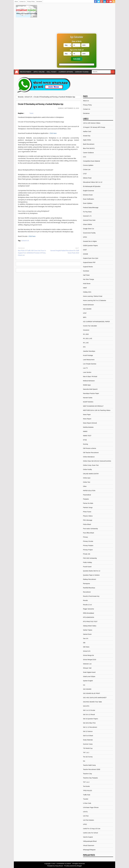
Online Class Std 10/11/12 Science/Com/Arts (97, 461)
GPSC (85, 237)
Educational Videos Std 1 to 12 (93, 182)
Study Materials (88, 740)
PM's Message (88, 520)
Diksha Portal (87, 178)
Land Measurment (89, 360)
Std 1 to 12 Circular (89, 710)
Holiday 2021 (87, 292)
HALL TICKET (52, 72)
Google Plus (102, 2)
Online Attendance (89, 457)
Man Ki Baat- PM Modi (90, 377)
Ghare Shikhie (88, 224)
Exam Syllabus (88, 203)
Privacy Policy (31, 2)
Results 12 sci (87, 605)
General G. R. (87, 216)
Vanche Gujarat (88, 837)
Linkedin (105, 2)
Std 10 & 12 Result (89, 714)
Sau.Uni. (86, 638)
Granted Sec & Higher (90, 241)
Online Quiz (87, 478)
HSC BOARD (87, 309)
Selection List (87, 664)
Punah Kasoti (87, 567)
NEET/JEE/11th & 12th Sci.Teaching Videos (97, 410)
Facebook (96, 2)
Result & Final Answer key (91, 596)
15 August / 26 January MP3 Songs (94, 127)
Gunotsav (86, 271)
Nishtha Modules (88, 427)
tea (84, 761)
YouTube (111, 2)
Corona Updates (88, 165)
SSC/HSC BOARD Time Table (92, 702)
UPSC (85, 824)
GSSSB (85, 254)
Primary (85, 537)
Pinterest (108, 2)
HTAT (85, 313)
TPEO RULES (88, 791)
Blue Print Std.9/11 (89, 148)
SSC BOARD (87, 689)
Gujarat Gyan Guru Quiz (91, 258)
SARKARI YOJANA (82, 72)
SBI (84, 643)
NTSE (85, 440)
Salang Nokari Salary (90, 626)
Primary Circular (88, 541)
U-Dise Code (87, 803)
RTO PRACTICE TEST (90, 622)
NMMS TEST (87, 436)
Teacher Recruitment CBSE (92, 769)
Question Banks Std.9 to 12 (92, 571)
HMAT (85, 288)
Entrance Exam (88, 195)
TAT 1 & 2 (86, 753)
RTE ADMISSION (89, 617)
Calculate (77, 59)
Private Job (87, 554)
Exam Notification (89, 199)
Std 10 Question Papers (91, 719)
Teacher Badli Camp (89, 765)
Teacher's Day (87, 774)
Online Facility (87, 469)
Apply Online (87, 140)
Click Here (53, 133)
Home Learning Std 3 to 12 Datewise (95, 300)
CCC (85, 157)
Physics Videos (88, 516)
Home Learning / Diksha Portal (93, 296)
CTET (85, 174)
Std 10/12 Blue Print (89, 723)
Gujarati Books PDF (89, 262)
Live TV (85, 368)
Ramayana (86, 584)
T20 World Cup (88, 748)
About (16, 2)
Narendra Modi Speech (90, 389)
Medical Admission (89, 381)
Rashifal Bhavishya (89, 588)
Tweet (31, 113)
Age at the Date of (77, 50)
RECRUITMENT (26, 72)
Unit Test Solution (89, 820)
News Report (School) (90, 423)
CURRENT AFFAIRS (66, 72)
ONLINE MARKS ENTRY (91, 474)
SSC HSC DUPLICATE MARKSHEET (95, 698)
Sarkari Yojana (88, 630)
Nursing (85, 444)
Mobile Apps (87, 385)
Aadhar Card (87, 131)
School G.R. (25, 241)
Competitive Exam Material (91, 161)
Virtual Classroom (89, 845)
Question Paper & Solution (91, 575)
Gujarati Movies (88, 267)
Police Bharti (87, 524)
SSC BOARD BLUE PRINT (92, 693)
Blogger (79, 866)
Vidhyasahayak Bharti (90, 841)
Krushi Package (88, 355)
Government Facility (89, 233)
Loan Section (87, 372)
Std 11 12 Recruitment (90, 727)
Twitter (99, 2)
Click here (32, 236)
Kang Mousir (59, 866)
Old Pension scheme (90, 448)
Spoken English (88, 681)
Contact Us (22, 2)
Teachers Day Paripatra (90, 778)
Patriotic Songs (88, 507)
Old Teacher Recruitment (91, 453)
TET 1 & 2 (86, 782)
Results (85, 600)
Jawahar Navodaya (89, 351)
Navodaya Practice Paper (91, 393)
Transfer (86, 799)
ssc (84, 685)
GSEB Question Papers (90, 246)
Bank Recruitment (89, 144)
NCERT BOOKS (88, 402)
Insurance (86, 330)
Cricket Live (87, 169)
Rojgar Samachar (89, 609)
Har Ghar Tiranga (88, 279)
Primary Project (88, 550)
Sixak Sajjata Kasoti (89, 672)
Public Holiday (88, 562)
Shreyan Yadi (87, 668)
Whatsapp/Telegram (89, 850)
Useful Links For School (90, 833)
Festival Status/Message (91, 208)
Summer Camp (88, 744)
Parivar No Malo (88, 503)
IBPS (85, 317)
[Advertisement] (77, 19)
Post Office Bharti (89, 533)
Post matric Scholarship (90, 529)
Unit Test (86, 816)
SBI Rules (86, 647)
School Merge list (88, 655)
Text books (86, 786)
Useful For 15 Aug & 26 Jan (92, 829)
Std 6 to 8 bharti (88, 736)
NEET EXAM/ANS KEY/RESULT (93, 406)
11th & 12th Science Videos (92, 123)
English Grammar (89, 191)
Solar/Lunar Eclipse (89, 676)
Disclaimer (39, 2)
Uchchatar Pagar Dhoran (91, 807)
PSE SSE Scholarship (90, 558)
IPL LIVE (86, 343)
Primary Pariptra (88, 546)
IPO (84, 347)
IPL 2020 (86, 334)
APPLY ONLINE (39, 72)
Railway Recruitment (89, 579)
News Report (87, 419)
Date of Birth (77, 41)
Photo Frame (87, 512)
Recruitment (87, 592)
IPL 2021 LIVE (88, 338)
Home (17, 72)
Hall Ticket (86, 275)
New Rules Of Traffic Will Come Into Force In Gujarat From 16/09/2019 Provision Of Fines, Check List (32, 253)
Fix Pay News (87, 212)
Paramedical (87, 495)
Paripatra (86, 499)
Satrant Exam (87, 634)
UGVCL (85, 812)
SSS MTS (86, 706)
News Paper (87, 415)
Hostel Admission (88, 305)
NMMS (85, 431)
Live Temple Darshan (90, 364)
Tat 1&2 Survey (88, 757)
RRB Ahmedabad (88, 613)
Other (85, 486)
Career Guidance (88, 153)
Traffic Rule (87, 795)
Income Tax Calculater (90, 326)
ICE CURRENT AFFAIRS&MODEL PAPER (96, 322)
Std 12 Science (88, 731)
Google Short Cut (88, 229)
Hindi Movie (87, 284)
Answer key (87, 136)
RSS (114, 2)
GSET (85, 250)
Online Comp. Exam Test (91, 465)
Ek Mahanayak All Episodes (92, 186)
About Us (86, 101)
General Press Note (89, 220)
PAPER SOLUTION (89, 491)
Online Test (87, 482)
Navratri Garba (88, 398)
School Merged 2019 (90, 660)
